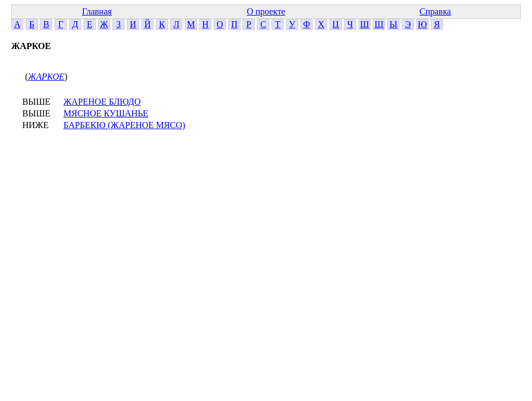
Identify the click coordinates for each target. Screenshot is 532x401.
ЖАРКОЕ (46, 77)
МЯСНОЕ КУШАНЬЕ (106, 113)
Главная (97, 11)
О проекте (266, 11)
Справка (435, 11)
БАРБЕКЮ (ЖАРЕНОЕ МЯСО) (124, 125)
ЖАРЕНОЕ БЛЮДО (102, 102)
